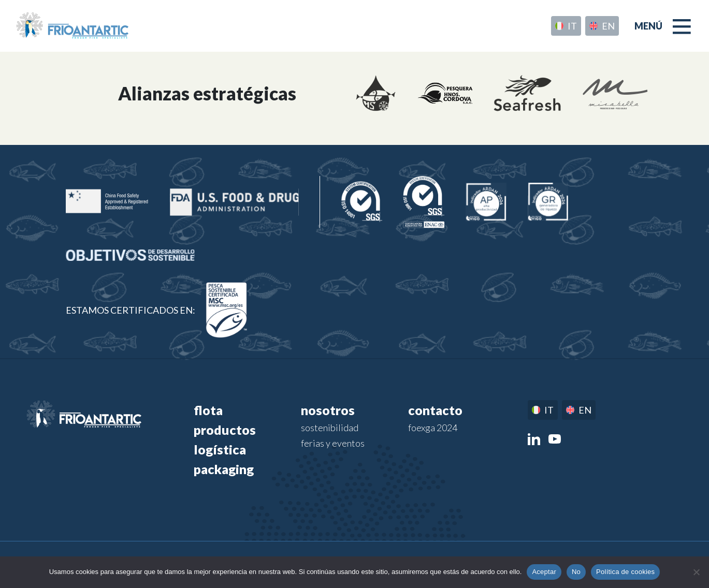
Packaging (224, 469)
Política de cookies (625, 572)
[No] (696, 572)
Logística (220, 449)
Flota (208, 410)
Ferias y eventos (333, 443)
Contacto (435, 410)
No (576, 572)
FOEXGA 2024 (433, 428)
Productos (225, 430)
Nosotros (328, 410)
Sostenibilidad (330, 428)
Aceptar (544, 572)
